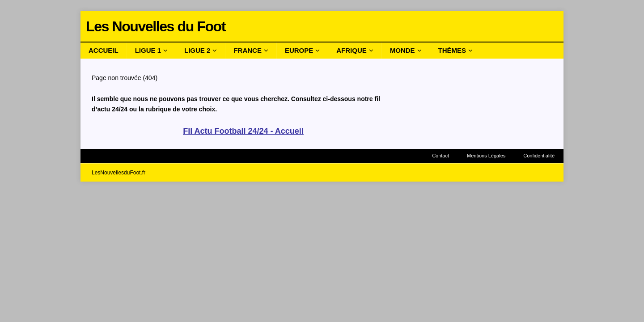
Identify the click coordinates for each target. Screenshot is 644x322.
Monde (402, 50)
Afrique (352, 50)
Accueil (104, 50)
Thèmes (452, 50)
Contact (441, 156)
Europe (299, 50)
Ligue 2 (197, 50)
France (248, 50)
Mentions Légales (486, 156)
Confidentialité (539, 156)
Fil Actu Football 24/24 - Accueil (243, 131)
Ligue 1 (148, 50)
